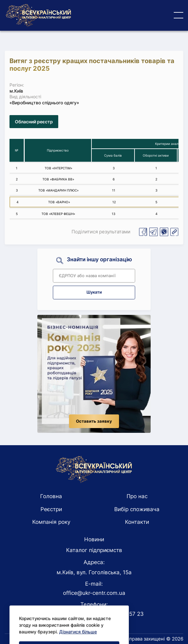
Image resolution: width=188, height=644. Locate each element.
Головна (51, 496)
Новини (94, 539)
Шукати (94, 292)
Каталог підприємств (94, 550)
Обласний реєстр (34, 122)
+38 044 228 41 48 (69, 614)
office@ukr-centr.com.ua (94, 593)
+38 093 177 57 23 (119, 614)
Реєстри (51, 509)
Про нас (137, 496)
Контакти (137, 522)
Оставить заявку (94, 421)
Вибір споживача (137, 509)
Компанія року (51, 522)
